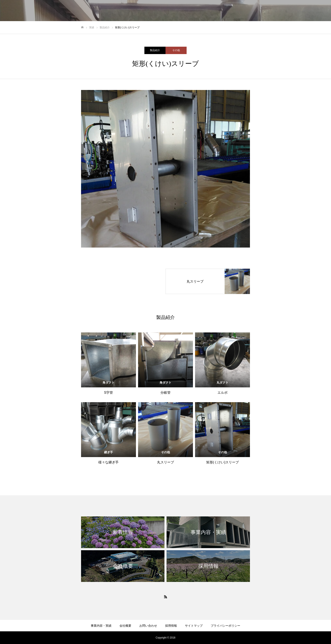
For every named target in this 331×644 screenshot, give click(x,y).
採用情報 (171, 626)
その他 (176, 50)
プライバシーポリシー (225, 626)
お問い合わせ (148, 626)
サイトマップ (194, 626)
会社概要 (125, 626)
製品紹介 (155, 50)
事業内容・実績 (101, 626)
